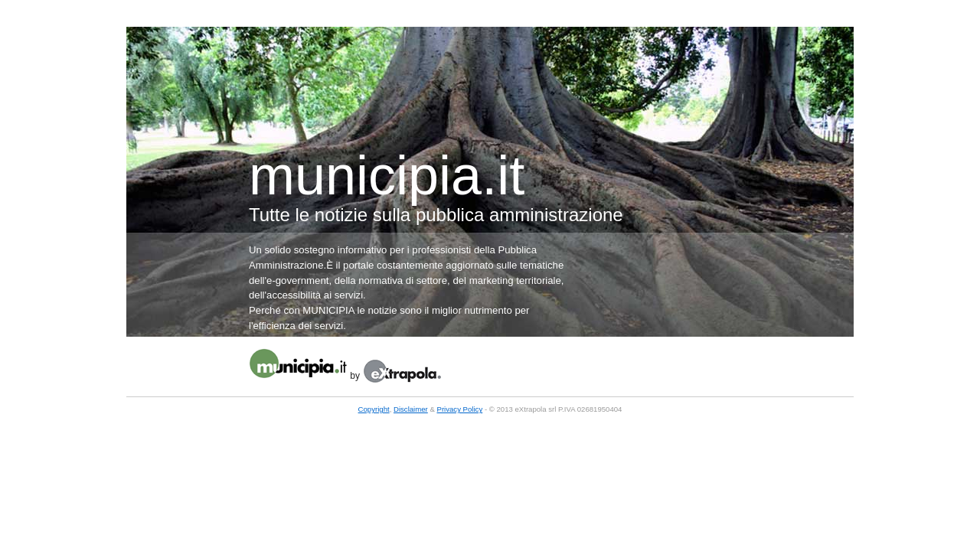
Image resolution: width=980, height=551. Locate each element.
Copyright (374, 409)
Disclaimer (411, 409)
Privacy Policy (460, 409)
